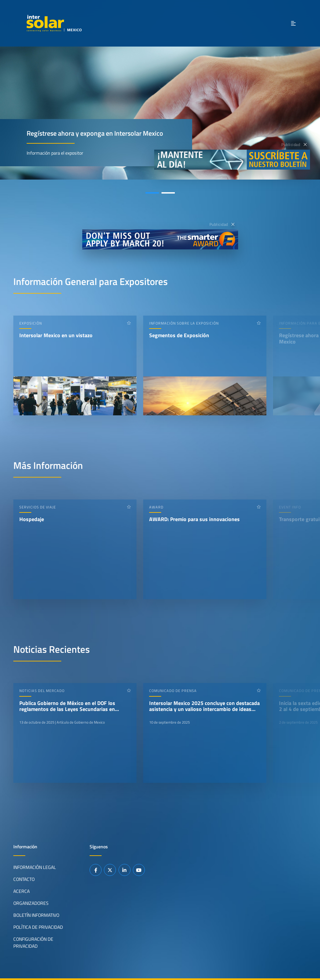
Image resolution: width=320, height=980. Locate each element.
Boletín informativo (36, 915)
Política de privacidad (38, 927)
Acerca (21, 891)
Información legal (35, 867)
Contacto (24, 879)
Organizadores (31, 903)
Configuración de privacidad (33, 942)
